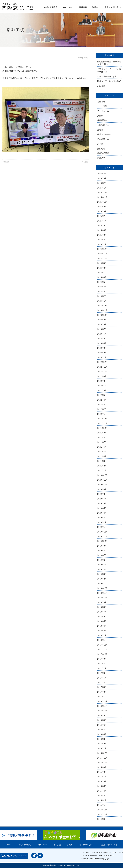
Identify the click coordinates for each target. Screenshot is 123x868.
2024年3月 (102, 292)
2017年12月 (103, 645)
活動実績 (83, 7)
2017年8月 (102, 664)
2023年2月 (102, 353)
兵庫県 (100, 116)
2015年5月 (102, 786)
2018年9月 (102, 602)
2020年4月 (102, 513)
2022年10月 (103, 372)
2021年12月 (103, 419)
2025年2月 (102, 240)
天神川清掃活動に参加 (107, 77)
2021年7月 (102, 442)
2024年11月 (103, 254)
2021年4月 (102, 456)
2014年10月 (103, 814)
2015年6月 (102, 781)
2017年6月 (102, 673)
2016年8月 (102, 720)
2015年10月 (103, 763)
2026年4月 (102, 174)
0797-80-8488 (92, 855)
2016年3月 (102, 739)
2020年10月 (103, 485)
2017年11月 (103, 649)
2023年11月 (103, 310)
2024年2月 (102, 296)
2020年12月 (103, 475)
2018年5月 (102, 621)
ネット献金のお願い (86, 845)
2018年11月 (103, 593)
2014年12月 (103, 810)
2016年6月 (102, 725)
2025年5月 (102, 225)
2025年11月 (103, 197)
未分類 (100, 144)
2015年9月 (102, 767)
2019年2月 (102, 579)
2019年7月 (102, 555)
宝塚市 (100, 130)
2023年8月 (102, 324)
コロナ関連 (102, 106)
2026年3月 (102, 178)
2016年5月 (102, 730)
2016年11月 (103, 706)
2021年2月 (102, 466)
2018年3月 (102, 631)
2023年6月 (102, 334)
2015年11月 (103, 758)
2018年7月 (102, 612)
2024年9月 (102, 263)
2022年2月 (102, 409)
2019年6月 (102, 560)
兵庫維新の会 (103, 125)
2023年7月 (102, 329)
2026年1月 (102, 188)
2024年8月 (102, 268)
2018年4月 (102, 626)
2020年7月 (102, 499)
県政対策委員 (103, 153)
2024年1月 (102, 301)
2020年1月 (102, 527)
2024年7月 (102, 273)
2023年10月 (103, 315)
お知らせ (101, 102)
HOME (9, 845)
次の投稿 (85, 162)
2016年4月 (102, 734)
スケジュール (68, 7)
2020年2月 (102, 522)
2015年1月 (102, 805)
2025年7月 (102, 216)
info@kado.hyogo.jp (101, 859)
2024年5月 (102, 282)
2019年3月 (102, 574)
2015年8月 (102, 772)
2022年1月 (102, 414)
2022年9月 (102, 376)
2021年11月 (103, 423)
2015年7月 (102, 777)
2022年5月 (102, 395)
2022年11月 (103, 367)
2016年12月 (103, 701)
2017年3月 (102, 687)
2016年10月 (103, 711)
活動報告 (101, 149)
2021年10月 (103, 428)
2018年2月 (102, 635)
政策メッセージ (104, 134)
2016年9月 (102, 716)
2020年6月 (102, 503)
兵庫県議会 (102, 120)
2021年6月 (102, 447)
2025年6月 (102, 221)
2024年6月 (102, 277)
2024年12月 (103, 249)
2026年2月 (102, 183)
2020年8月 (102, 494)
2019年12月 (103, 532)
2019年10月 (103, 541)
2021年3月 (102, 461)
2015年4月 (102, 791)
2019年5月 (102, 565)
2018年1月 (102, 640)
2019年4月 (102, 569)
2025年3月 (102, 235)
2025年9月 (102, 207)
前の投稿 (6, 162)
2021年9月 (102, 433)
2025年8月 (102, 211)
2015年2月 (102, 800)
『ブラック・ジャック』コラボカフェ (109, 70)
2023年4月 (102, 343)
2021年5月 (102, 452)
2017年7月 (102, 668)
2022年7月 (102, 386)
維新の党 (101, 158)
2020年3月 (102, 518)
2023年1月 (102, 357)
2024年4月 (102, 287)
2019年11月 (103, 536)
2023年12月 (103, 306)
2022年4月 (102, 400)
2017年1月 (102, 697)
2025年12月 (103, 192)
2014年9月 (102, 819)
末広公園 (101, 86)
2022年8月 (102, 381)
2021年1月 (102, 470)
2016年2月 (102, 744)
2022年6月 (102, 390)
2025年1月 (102, 244)
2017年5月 (102, 678)
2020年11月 (103, 480)
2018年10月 (103, 598)
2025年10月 (103, 202)
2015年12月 (103, 753)
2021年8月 (102, 438)
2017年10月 (103, 654)
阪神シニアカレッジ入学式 (109, 81)
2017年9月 (102, 659)
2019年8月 (102, 551)
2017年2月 (102, 692)
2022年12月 (103, 362)
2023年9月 (102, 320)
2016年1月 (102, 748)
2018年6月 (102, 617)
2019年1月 (102, 584)
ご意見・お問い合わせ (113, 7)
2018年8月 (102, 607)
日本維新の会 (103, 139)
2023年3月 (102, 348)
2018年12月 (103, 588)
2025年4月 (102, 230)
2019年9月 (102, 546)
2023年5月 (102, 339)
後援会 (95, 7)
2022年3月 (102, 405)
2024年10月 (103, 259)
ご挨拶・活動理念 (50, 7)
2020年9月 (102, 489)
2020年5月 (102, 508)
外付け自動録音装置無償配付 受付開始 (109, 63)
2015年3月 (102, 796)
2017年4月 (102, 683)
